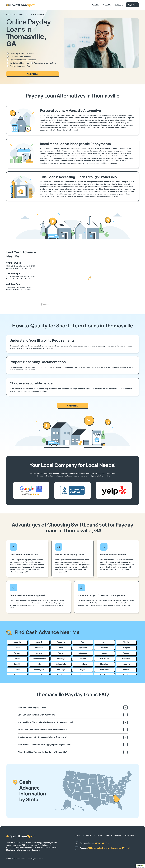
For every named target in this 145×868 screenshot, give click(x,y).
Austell (17, 659)
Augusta (126, 653)
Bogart (83, 670)
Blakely (17, 670)
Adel (83, 642)
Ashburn (17, 653)
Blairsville (126, 664)
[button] (89, 278)
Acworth (39, 642)
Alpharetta (83, 648)
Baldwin (83, 659)
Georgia (29, 14)
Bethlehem (83, 664)
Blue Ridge (61, 670)
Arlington (126, 648)
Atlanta (61, 653)
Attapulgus (83, 653)
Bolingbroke (104, 670)
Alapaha (126, 642)
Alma (61, 648)
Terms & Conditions (113, 835)
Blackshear (104, 664)
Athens (39, 653)
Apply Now (132, 5)
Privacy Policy (131, 835)
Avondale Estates (39, 659)
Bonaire (126, 670)
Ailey (104, 642)
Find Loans (119, 5)
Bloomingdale (39, 670)
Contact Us (107, 5)
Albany (17, 648)
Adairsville (61, 642)
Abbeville (17, 642)
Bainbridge (61, 659)
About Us (96, 5)
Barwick (17, 664)
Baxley (39, 664)
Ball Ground (104, 659)
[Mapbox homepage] (45, 304)
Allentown (39, 648)
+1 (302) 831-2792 (102, 843)
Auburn (104, 653)
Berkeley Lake (61, 664)
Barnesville (126, 659)
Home (9, 14)
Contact (99, 835)
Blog (78, 835)
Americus (104, 648)
